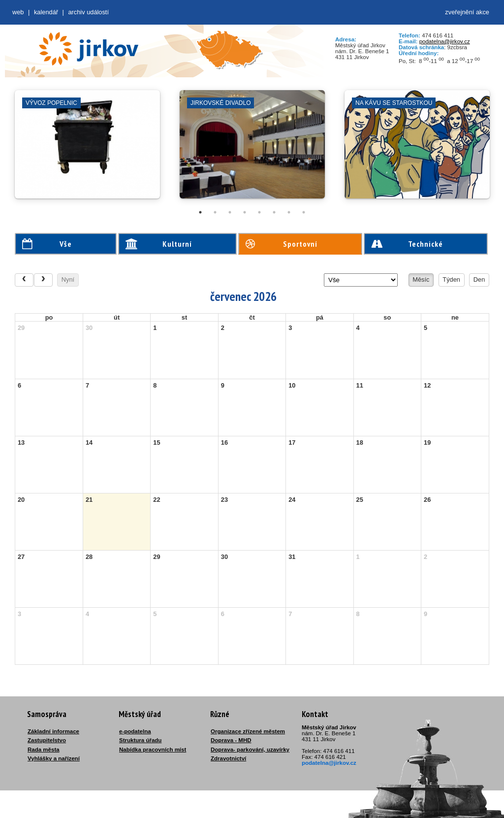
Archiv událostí (88, 12)
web (18, 12)
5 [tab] (259, 212)
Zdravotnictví (228, 758)
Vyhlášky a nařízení (54, 758)
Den (479, 279)
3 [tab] (230, 212)
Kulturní (159, 244)
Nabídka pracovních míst (153, 750)
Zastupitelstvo (47, 740)
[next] (43, 280)
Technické (407, 244)
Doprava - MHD (231, 740)
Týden (451, 279)
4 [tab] (245, 212)
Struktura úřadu (140, 740)
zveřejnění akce (467, 12)
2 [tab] (215, 212)
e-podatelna (135, 731)
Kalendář (46, 12)
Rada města (44, 750)
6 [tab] (274, 212)
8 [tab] (304, 212)
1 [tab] (200, 212)
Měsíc (421, 279)
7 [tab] (289, 212)
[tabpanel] (87, 149)
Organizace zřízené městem (248, 731)
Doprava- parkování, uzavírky (250, 750)
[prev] (24, 280)
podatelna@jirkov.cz (445, 41)
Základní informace (53, 731)
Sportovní (282, 244)
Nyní (68, 279)
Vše (47, 244)
